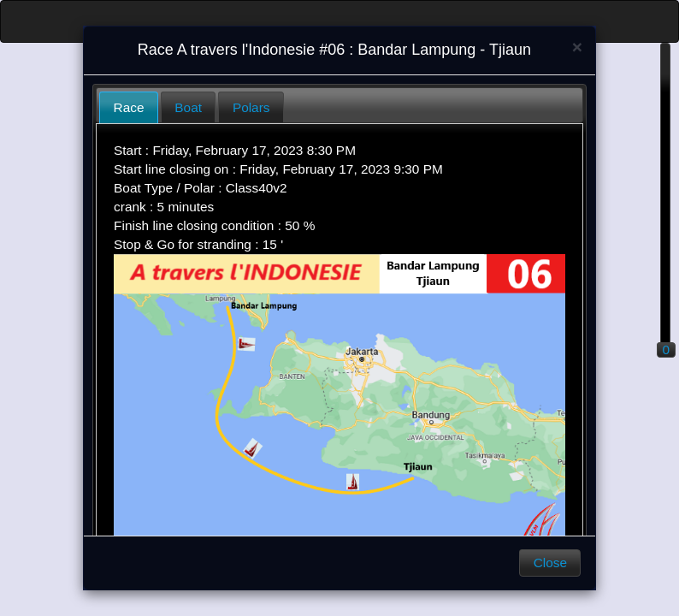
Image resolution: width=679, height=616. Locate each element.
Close (550, 563)
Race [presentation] (129, 107)
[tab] (129, 107)
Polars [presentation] (251, 107)
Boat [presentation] (188, 107)
